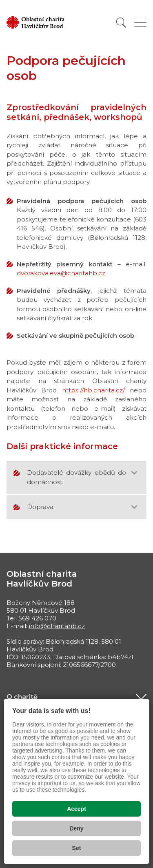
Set (77, 848)
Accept (76, 809)
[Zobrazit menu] (140, 23)
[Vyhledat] (121, 23)
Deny (76, 828)
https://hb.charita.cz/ (93, 390)
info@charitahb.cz (57, 626)
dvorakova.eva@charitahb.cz (61, 273)
